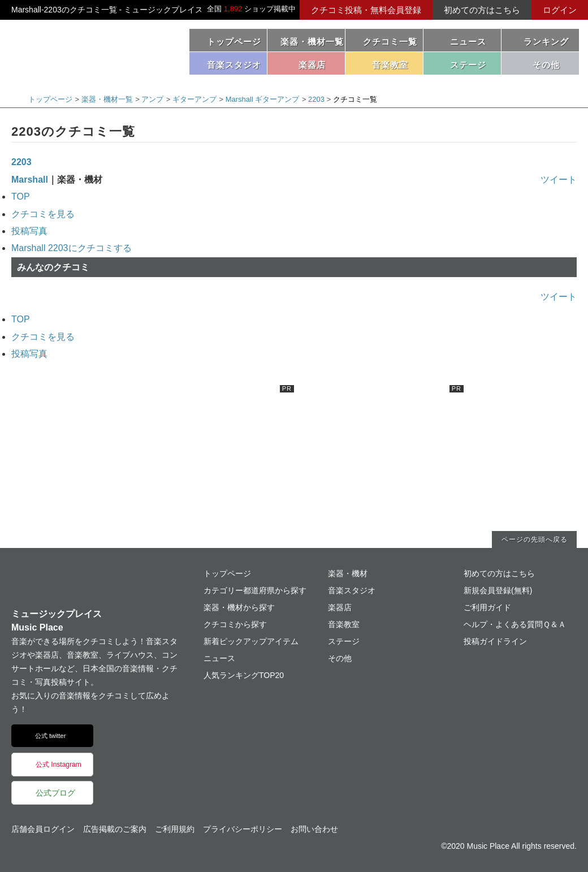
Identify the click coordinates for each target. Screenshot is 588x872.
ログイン (560, 10)
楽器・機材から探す (239, 607)
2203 (316, 99)
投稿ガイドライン (495, 641)
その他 (340, 658)
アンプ (152, 99)
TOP (21, 197)
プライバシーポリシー (243, 829)
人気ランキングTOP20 (244, 675)
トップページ (234, 42)
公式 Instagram (59, 765)
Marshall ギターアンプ (263, 99)
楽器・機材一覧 (312, 42)
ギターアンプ (194, 99)
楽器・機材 (348, 573)
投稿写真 (29, 231)
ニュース (468, 42)
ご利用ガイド (487, 607)
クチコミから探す (235, 624)
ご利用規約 (175, 829)
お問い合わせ (314, 829)
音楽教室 (344, 624)
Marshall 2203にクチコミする (72, 248)
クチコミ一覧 (390, 42)
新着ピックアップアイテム (251, 641)
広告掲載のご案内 (115, 829)
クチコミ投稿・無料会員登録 (366, 10)
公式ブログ (55, 793)
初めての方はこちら (482, 10)
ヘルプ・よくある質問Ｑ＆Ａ (515, 624)
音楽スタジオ (352, 590)
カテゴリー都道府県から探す (255, 590)
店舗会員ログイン (43, 829)
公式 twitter (50, 736)
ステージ (344, 641)
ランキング (546, 42)
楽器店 (340, 607)
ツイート (559, 180)
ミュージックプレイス (90, 50)
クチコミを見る (43, 214)
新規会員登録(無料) (498, 590)
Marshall (30, 180)
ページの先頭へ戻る (535, 539)
